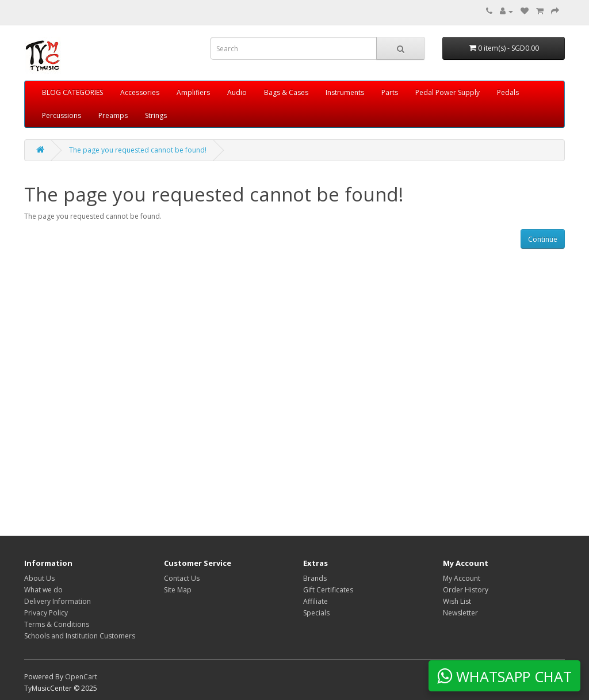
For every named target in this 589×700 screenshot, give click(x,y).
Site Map (178, 590)
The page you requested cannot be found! (138, 150)
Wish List (457, 601)
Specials (316, 613)
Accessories (140, 92)
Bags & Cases (286, 92)
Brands (315, 578)
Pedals (508, 92)
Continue (543, 239)
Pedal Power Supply (448, 92)
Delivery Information (58, 601)
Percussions (62, 115)
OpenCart (81, 677)
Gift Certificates (328, 590)
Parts (390, 92)
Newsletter (460, 613)
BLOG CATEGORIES (72, 92)
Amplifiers (193, 92)
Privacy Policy (46, 613)
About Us (39, 578)
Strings (156, 115)
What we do (43, 590)
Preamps (113, 115)
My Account (462, 578)
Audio (237, 92)
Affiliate (315, 601)
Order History (466, 590)
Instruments (345, 92)
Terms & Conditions (57, 624)
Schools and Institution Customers (80, 636)
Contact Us (182, 578)
